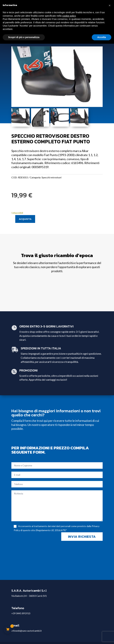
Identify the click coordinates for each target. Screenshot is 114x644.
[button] (110, 5)
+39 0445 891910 (21, 613)
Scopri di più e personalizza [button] (24, 37)
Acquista (25, 219)
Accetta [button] (102, 37)
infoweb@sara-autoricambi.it (27, 631)
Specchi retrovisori (51, 177)
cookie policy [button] (69, 16)
